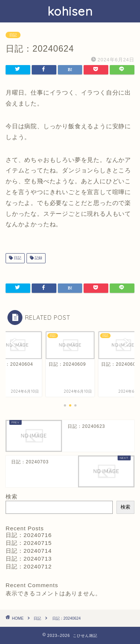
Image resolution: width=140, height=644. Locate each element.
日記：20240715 (29, 543)
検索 (12, 496)
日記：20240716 (29, 535)
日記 (13, 35)
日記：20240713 (29, 559)
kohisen (70, 11)
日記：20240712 (29, 566)
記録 (38, 258)
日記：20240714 (29, 551)
